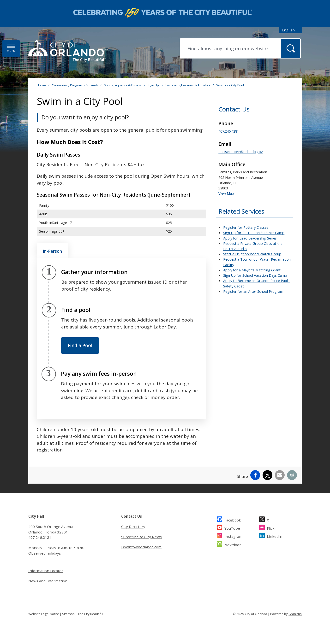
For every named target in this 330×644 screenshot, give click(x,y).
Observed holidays (45, 553)
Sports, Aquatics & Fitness (123, 85)
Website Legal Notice (44, 614)
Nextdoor (233, 544)
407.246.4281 (229, 131)
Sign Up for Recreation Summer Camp (254, 233)
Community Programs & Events (75, 85)
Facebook (233, 519)
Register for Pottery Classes (246, 227)
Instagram (233, 536)
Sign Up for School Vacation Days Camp (255, 275)
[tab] (52, 251)
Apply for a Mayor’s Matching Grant (252, 270)
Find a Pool (80, 345)
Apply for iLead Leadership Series (250, 238)
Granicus (295, 614)
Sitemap (68, 614)
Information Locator (46, 571)
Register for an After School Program (253, 291)
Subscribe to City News (141, 537)
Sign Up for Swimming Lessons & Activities (179, 85)
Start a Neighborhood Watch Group (252, 254)
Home (41, 85)
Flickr (272, 528)
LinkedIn (275, 536)
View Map (226, 193)
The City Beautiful (91, 614)
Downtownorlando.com (141, 547)
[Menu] (11, 49)
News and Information (48, 581)
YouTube (232, 528)
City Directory (133, 527)
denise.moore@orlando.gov (240, 152)
